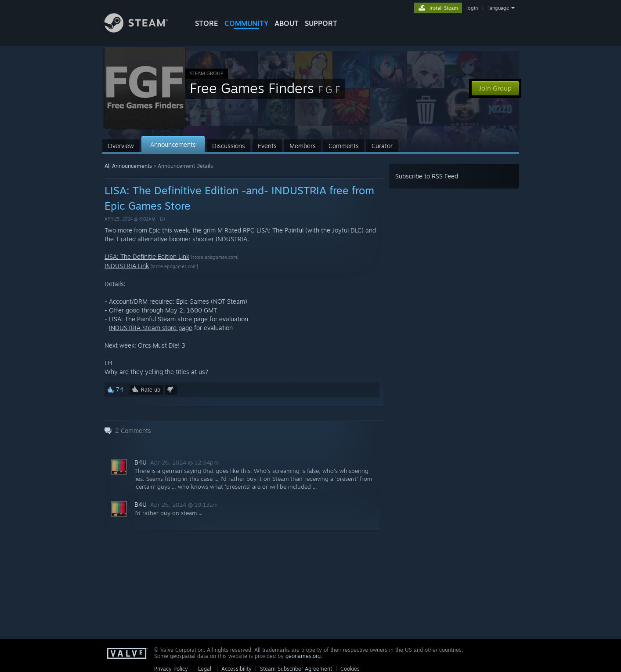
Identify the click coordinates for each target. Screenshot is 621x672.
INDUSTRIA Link (127, 266)
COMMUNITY (246, 23)
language (499, 8)
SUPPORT (321, 23)
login (472, 8)
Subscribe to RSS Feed (427, 176)
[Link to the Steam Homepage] (143, 30)
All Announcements (128, 166)
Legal (205, 669)
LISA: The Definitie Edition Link (147, 256)
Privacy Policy (171, 669)
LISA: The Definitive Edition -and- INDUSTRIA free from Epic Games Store (239, 198)
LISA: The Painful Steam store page (158, 319)
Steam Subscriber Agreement (296, 669)
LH (162, 219)
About (287, 23)
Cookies (350, 669)
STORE (207, 23)
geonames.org (303, 656)
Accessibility (236, 669)
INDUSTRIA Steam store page (151, 328)
